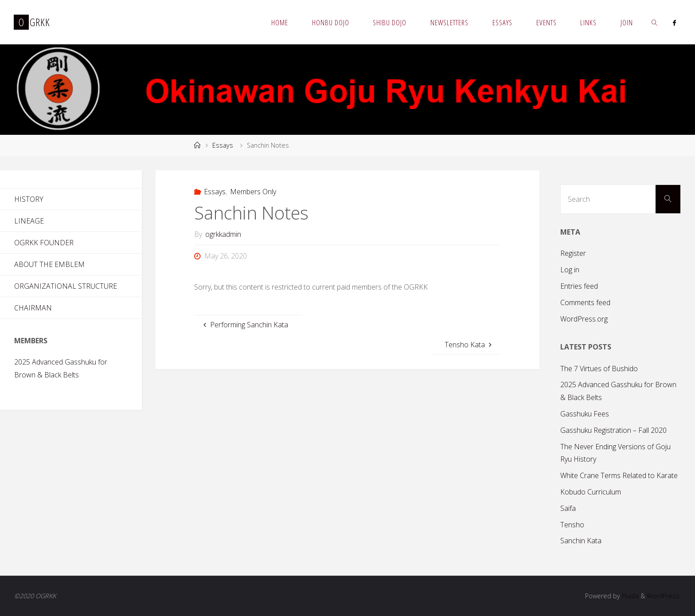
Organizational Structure (66, 286)
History (29, 199)
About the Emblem (49, 264)
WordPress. (664, 596)
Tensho (572, 525)
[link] (655, 22)
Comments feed (585, 302)
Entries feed (579, 286)
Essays (223, 145)
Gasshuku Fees (585, 414)
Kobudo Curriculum (591, 492)
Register (573, 253)
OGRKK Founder (44, 243)
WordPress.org (584, 319)
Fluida (629, 596)
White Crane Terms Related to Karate (619, 475)
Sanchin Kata (581, 541)
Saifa (568, 508)
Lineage (29, 221)
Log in (570, 270)
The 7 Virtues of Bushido (599, 369)
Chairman (33, 308)
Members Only (253, 192)
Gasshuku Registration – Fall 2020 (613, 430)
